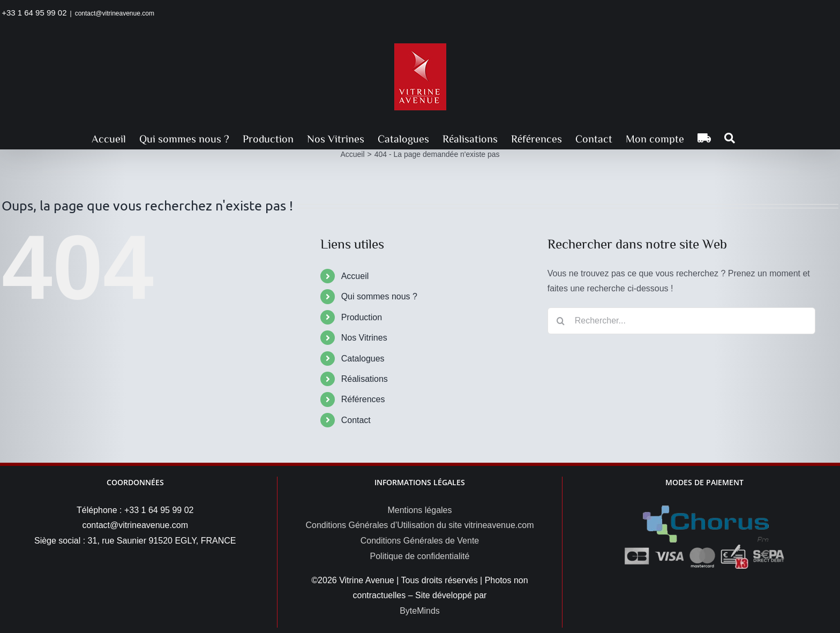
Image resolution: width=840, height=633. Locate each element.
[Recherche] (561, 321)
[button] (730, 138)
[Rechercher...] (682, 321)
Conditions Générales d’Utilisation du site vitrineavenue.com (419, 525)
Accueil (355, 276)
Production (362, 317)
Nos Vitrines (364, 338)
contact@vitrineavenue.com (115, 13)
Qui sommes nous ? (379, 296)
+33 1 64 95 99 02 (34, 13)
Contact (356, 420)
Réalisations (365, 379)
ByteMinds (420, 611)
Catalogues (363, 359)
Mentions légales (419, 510)
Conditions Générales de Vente (420, 541)
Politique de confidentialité (420, 556)
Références (363, 399)
